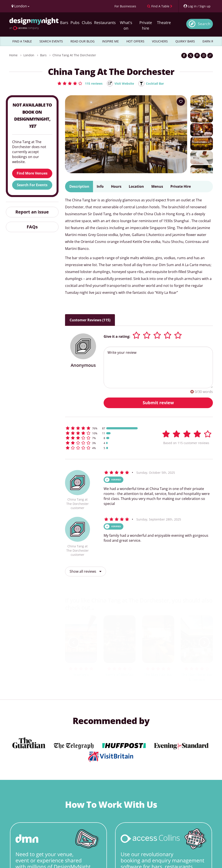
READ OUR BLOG (82, 41)
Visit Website (124, 84)
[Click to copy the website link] (210, 56)
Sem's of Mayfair (120, 675)
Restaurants (105, 23)
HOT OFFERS (135, 41)
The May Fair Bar (158, 675)
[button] (77, 83)
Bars (64, 23)
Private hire (146, 25)
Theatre (164, 23)
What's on (126, 25)
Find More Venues (32, 174)
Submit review (158, 403)
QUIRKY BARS (185, 41)
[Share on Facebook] (184, 56)
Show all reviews (86, 572)
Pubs (75, 23)
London (29, 55)
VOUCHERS (160, 41)
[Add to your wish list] (181, 102)
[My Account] (197, 6)
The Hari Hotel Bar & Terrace (197, 677)
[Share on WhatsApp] (204, 56)
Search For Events (32, 185)
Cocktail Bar (158, 84)
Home (13, 55)
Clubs (87, 23)
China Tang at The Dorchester (74, 55)
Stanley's (81, 675)
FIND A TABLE (22, 41)
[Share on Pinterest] (197, 56)
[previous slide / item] (74, 643)
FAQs (32, 227)
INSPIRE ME (110, 41)
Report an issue (32, 212)
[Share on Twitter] (191, 56)
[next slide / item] (204, 643)
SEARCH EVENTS (51, 41)
